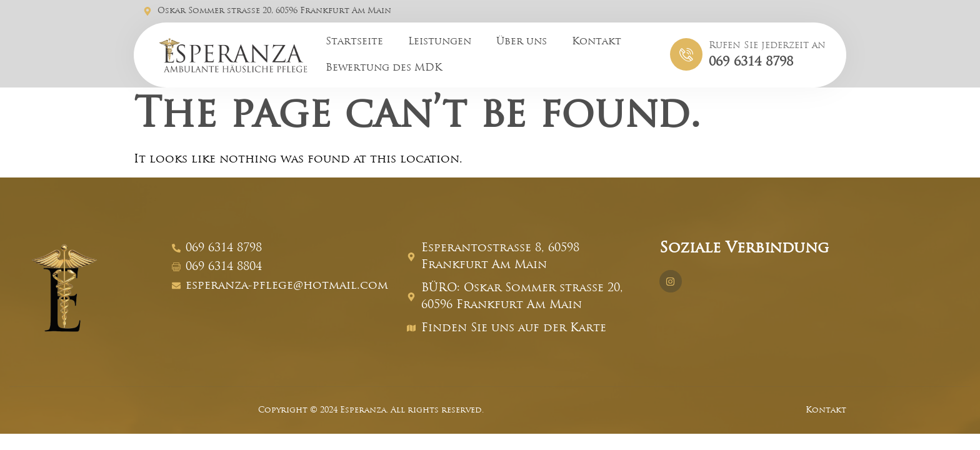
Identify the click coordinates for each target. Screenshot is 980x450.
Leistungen (440, 42)
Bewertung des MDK (384, 68)
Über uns (522, 42)
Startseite (354, 42)
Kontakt (597, 42)
